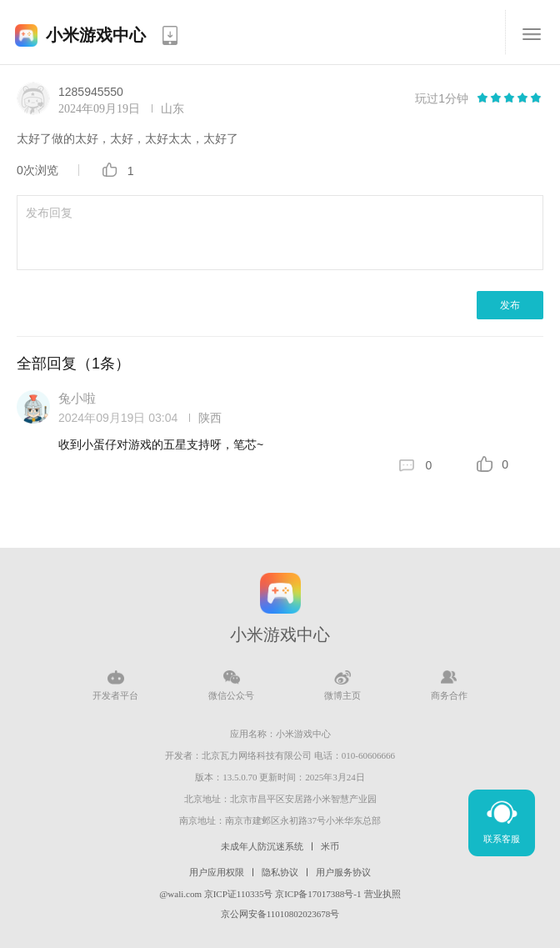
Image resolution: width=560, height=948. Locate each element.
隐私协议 (280, 872)
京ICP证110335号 (239, 894)
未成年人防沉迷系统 (262, 846)
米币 (330, 846)
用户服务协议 (343, 872)
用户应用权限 (217, 872)
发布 (510, 305)
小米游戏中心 (96, 35)
